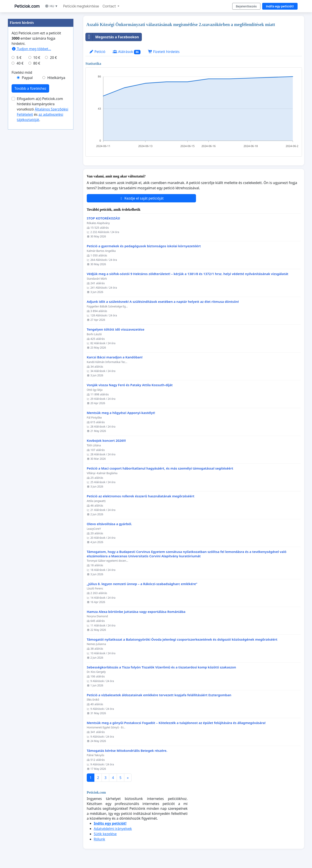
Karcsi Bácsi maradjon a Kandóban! (115, 357)
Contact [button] (109, 6)
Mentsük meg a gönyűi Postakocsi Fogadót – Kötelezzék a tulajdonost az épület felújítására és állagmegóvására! (176, 723)
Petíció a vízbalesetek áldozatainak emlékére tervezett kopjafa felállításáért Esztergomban (159, 695)
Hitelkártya (56, 78)
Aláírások (127, 52)
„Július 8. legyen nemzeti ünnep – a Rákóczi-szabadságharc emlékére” (142, 584)
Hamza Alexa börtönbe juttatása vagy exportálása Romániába (136, 612)
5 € (19, 58)
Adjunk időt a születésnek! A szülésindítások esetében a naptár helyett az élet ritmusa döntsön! (163, 302)
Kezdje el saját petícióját (141, 198)
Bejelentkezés (246, 6)
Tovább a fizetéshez (30, 88)
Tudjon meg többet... (31, 49)
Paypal (27, 78)
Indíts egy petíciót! (280, 6)
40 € (20, 63)
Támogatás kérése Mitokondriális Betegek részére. (127, 751)
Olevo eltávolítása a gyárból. (109, 524)
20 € (54, 58)
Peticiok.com (27, 6)
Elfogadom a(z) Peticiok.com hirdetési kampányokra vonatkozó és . (42, 109)
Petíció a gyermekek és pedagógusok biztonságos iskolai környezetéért (144, 246)
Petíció (97, 52)
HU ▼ (51, 6)
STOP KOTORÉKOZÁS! (103, 218)
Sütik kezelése (105, 834)
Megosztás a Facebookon (112, 37)
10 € (37, 58)
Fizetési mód (22, 72)
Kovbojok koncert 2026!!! (106, 441)
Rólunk (99, 839)
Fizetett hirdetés (164, 52)
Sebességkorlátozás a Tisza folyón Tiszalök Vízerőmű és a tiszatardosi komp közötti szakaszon (161, 667)
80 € (37, 63)
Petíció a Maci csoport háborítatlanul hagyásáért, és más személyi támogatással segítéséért (160, 468)
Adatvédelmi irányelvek (113, 829)
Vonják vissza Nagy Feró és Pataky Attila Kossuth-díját (130, 385)
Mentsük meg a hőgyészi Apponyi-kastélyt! (121, 413)
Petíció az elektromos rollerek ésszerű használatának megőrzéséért (141, 496)
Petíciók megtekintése (81, 6)
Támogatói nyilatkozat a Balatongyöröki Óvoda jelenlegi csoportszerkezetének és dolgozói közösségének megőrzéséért (182, 639)
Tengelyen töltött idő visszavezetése (116, 329)
